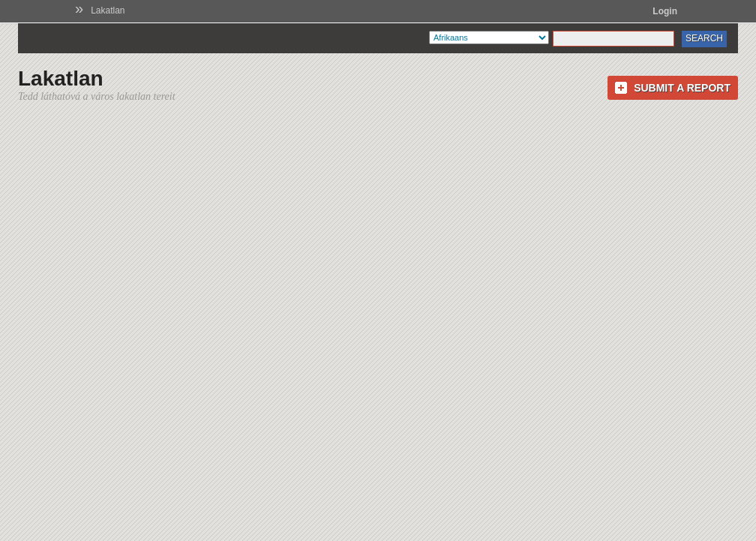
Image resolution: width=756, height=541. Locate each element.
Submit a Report (682, 88)
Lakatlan (108, 11)
